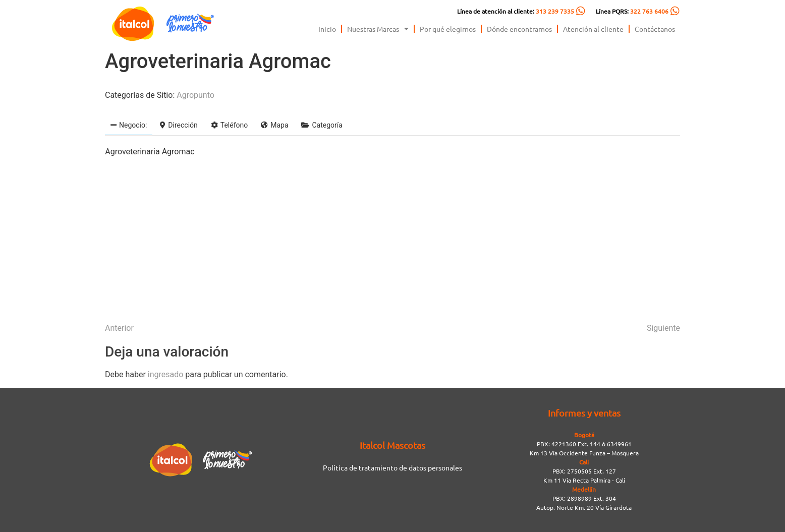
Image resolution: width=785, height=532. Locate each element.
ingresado (166, 374)
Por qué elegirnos (448, 29)
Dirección (179, 125)
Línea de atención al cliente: (516, 11)
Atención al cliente (593, 29)
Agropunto (195, 95)
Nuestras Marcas (378, 29)
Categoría (322, 125)
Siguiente (663, 328)
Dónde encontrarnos (519, 29)
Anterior (119, 328)
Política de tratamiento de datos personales (392, 467)
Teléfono (230, 125)
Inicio (327, 29)
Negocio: (129, 125)
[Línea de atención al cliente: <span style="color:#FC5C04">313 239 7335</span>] (581, 11)
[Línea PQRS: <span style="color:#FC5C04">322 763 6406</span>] (675, 11)
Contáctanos (655, 29)
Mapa (274, 125)
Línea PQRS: (632, 11)
